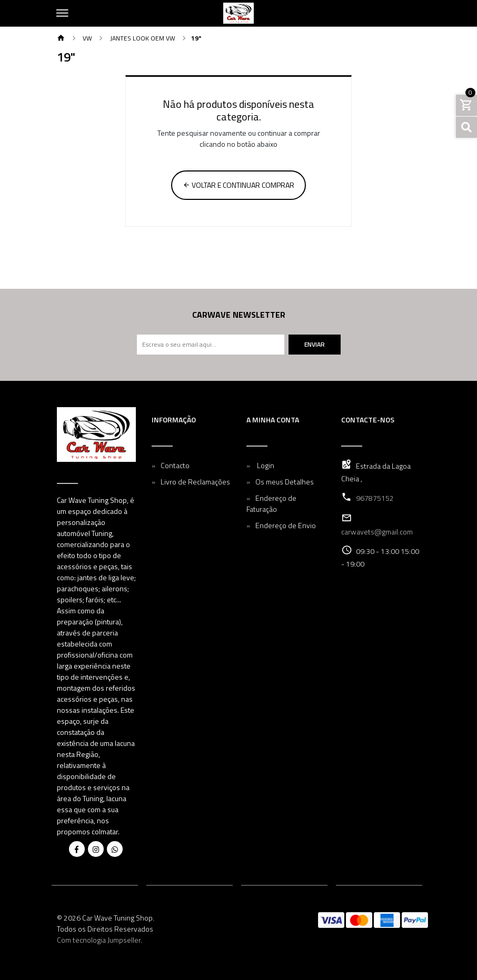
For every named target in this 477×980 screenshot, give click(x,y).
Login (265, 465)
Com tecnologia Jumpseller (99, 940)
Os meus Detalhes (285, 482)
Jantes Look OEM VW (142, 38)
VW (87, 38)
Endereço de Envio (286, 525)
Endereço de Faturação (271, 503)
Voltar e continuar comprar (238, 185)
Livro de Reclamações (195, 482)
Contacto (175, 465)
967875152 (375, 498)
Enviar (315, 344)
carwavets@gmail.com (377, 532)
